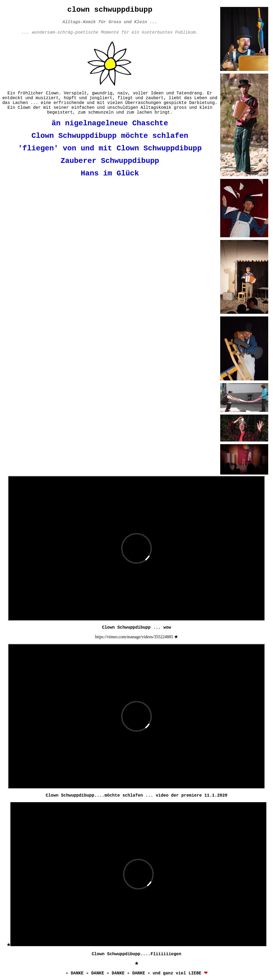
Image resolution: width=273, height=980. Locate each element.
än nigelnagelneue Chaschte (110, 123)
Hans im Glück (110, 173)
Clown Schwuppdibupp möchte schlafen (110, 136)
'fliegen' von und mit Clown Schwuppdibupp (110, 148)
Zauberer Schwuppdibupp (110, 161)
